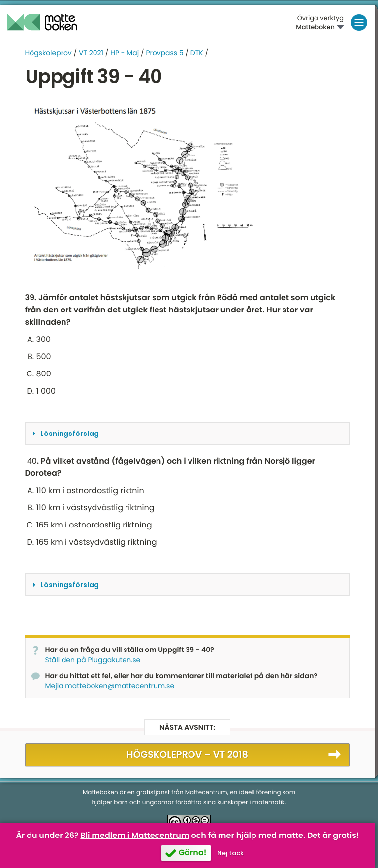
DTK (197, 53)
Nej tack (230, 853)
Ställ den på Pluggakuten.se (93, 660)
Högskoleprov (48, 53)
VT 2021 (91, 53)
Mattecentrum (206, 792)
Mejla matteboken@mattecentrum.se (110, 686)
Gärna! (193, 852)
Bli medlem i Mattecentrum (135, 835)
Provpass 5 (164, 53)
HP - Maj (125, 53)
